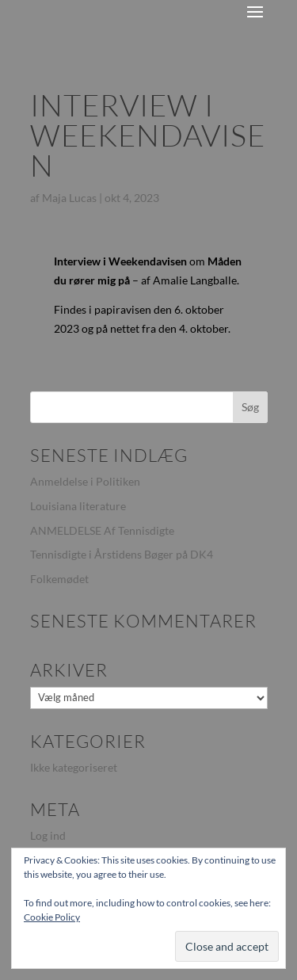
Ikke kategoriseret (74, 767)
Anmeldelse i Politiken (85, 481)
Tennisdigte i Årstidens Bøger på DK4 (122, 554)
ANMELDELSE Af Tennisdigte (102, 530)
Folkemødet (59, 579)
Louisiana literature (78, 506)
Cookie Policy (52, 917)
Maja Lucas (69, 198)
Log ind (48, 835)
